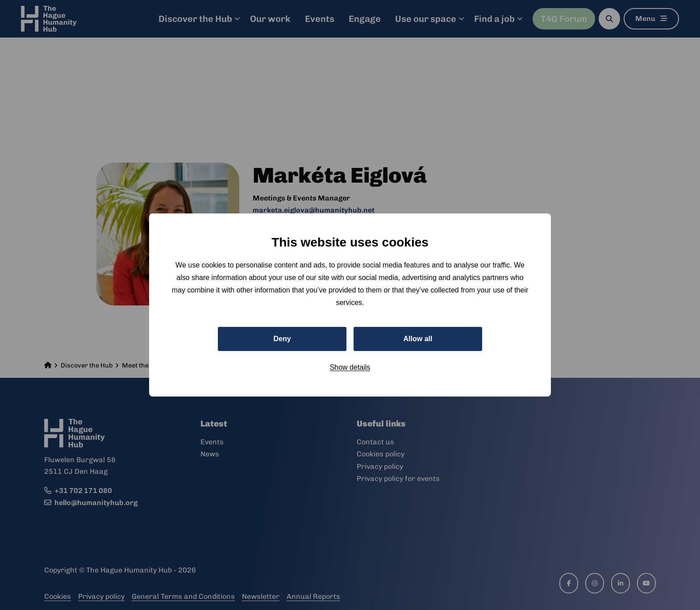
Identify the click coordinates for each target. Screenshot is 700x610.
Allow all (418, 339)
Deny (282, 339)
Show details (350, 367)
